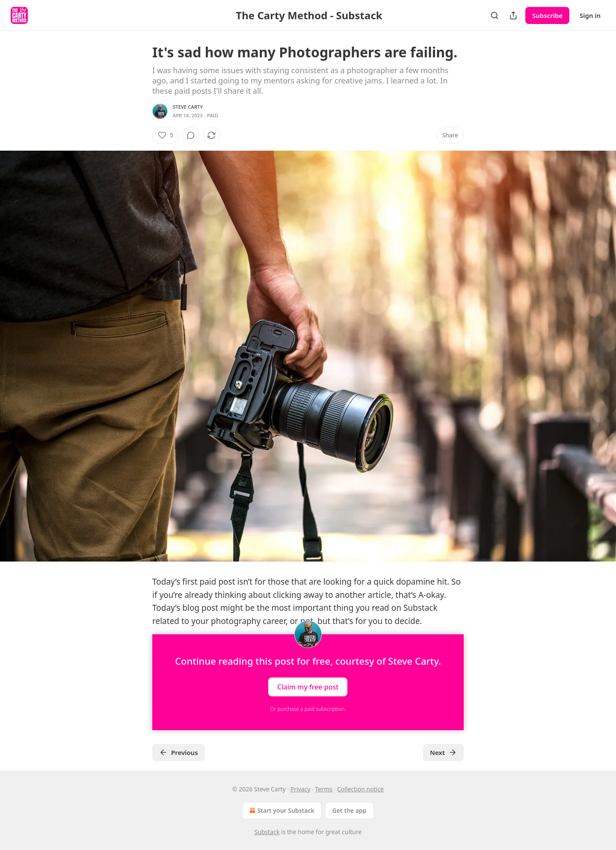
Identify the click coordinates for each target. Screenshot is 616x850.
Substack (267, 832)
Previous (179, 752)
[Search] (495, 15)
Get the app (349, 810)
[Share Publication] (513, 15)
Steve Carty (188, 107)
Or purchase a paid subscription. (308, 709)
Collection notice (360, 789)
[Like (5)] (166, 135)
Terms (324, 789)
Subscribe (547, 15)
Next (443, 752)
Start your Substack (281, 811)
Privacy (301, 789)
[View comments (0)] (191, 135)
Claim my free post (308, 687)
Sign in (590, 15)
